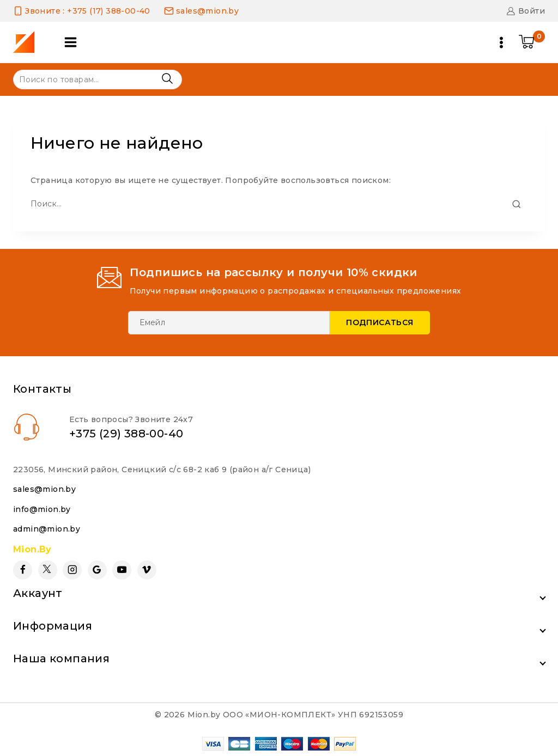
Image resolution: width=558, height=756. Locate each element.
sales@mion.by (44, 489)
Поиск (167, 79)
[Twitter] (48, 570)
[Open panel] (71, 42)
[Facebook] (23, 570)
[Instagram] (72, 570)
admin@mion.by (47, 529)
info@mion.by (42, 509)
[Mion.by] (28, 42)
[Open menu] (501, 42)
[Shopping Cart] (532, 42)
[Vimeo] (147, 570)
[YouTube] (122, 570)
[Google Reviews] (97, 570)
